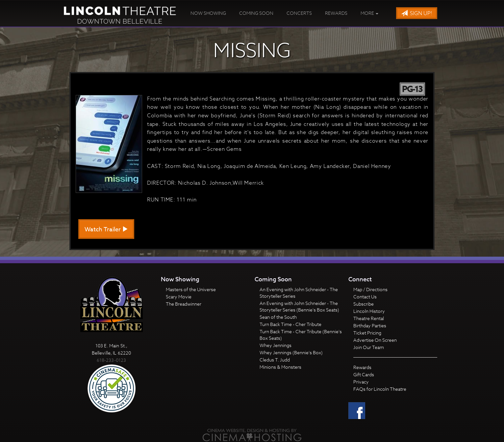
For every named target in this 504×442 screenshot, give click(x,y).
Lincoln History (369, 311)
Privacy (361, 382)
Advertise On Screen (375, 340)
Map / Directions (370, 289)
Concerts (299, 13)
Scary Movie (179, 297)
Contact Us (365, 297)
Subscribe (364, 304)
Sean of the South (278, 317)
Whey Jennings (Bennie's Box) (291, 352)
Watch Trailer (106, 230)
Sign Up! (417, 13)
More (369, 13)
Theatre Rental (369, 318)
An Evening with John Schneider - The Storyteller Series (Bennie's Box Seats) (299, 306)
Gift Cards (364, 374)
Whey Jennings (276, 345)
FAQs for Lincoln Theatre (380, 389)
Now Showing (208, 13)
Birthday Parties (370, 326)
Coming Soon (256, 13)
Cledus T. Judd (275, 360)
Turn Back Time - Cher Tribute (290, 324)
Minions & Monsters (280, 367)
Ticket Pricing (367, 333)
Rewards (336, 13)
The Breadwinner (184, 304)
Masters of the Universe (191, 289)
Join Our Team (369, 347)
